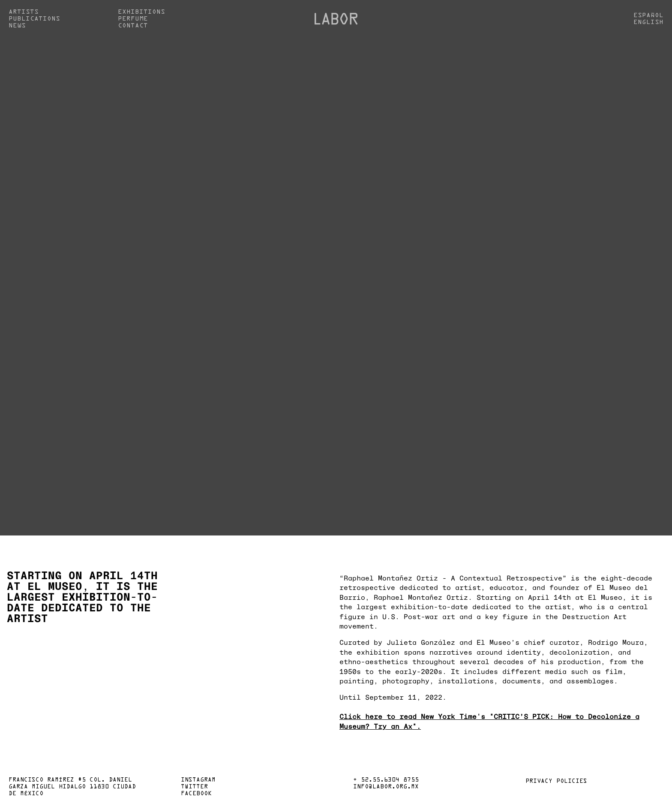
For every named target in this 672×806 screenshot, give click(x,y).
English (648, 22)
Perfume (133, 19)
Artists (24, 12)
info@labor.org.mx (386, 787)
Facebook (196, 794)
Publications (34, 19)
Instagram (198, 780)
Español (648, 15)
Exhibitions (141, 12)
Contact (133, 26)
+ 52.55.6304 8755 (386, 780)
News (17, 26)
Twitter (194, 787)
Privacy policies (556, 782)
